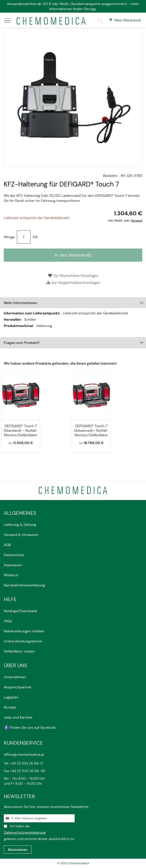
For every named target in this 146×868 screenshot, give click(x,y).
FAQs (8, 621)
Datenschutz (14, 555)
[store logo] (51, 21)
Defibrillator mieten (19, 651)
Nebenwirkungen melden (24, 631)
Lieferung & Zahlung (20, 525)
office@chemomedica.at (24, 754)
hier (93, 9)
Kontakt (10, 707)
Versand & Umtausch (21, 535)
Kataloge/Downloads (21, 611)
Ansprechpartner (18, 687)
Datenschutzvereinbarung (25, 832)
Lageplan (11, 697)
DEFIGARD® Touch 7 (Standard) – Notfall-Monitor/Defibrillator (21, 430)
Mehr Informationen (21, 303)
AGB (7, 545)
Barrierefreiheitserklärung (24, 585)
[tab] (73, 303)
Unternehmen (15, 677)
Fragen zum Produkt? (22, 343)
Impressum (13, 565)
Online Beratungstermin (23, 641)
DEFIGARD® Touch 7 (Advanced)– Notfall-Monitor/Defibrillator (91, 430)
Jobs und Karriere (18, 717)
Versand (137, 221)
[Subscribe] (18, 850)
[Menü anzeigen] (7, 20)
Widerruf (11, 575)
